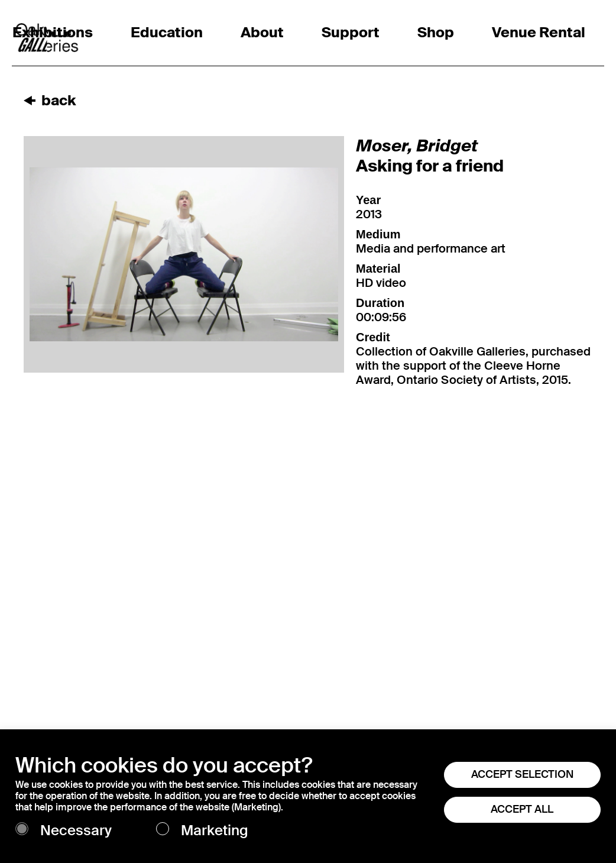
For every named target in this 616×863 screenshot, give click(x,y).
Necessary (76, 831)
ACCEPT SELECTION (522, 774)
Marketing (215, 831)
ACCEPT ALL (522, 809)
